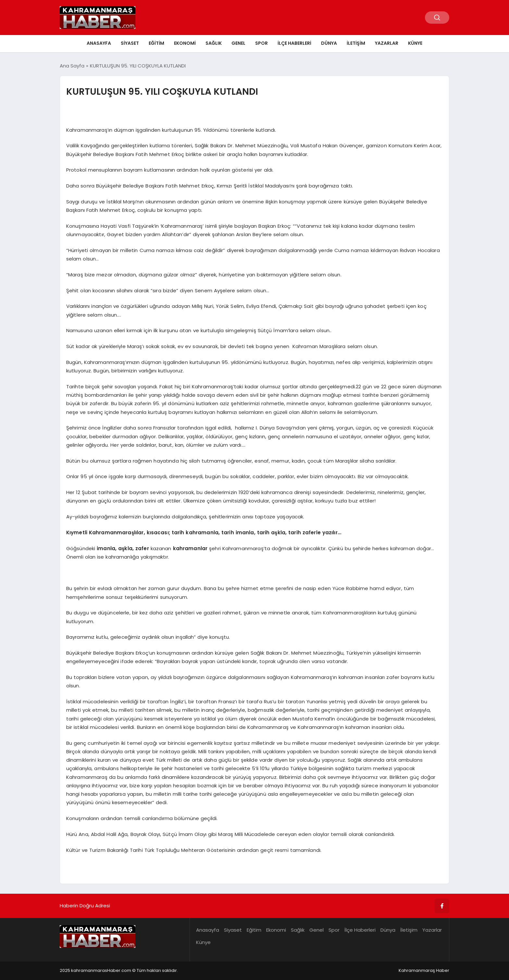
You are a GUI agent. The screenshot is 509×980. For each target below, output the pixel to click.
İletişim (356, 43)
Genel (238, 43)
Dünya (329, 43)
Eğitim (156, 43)
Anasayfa (99, 43)
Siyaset (130, 43)
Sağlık (214, 43)
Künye (415, 43)
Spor (261, 43)
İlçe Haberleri (294, 43)
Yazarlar (387, 43)
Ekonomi (185, 43)
